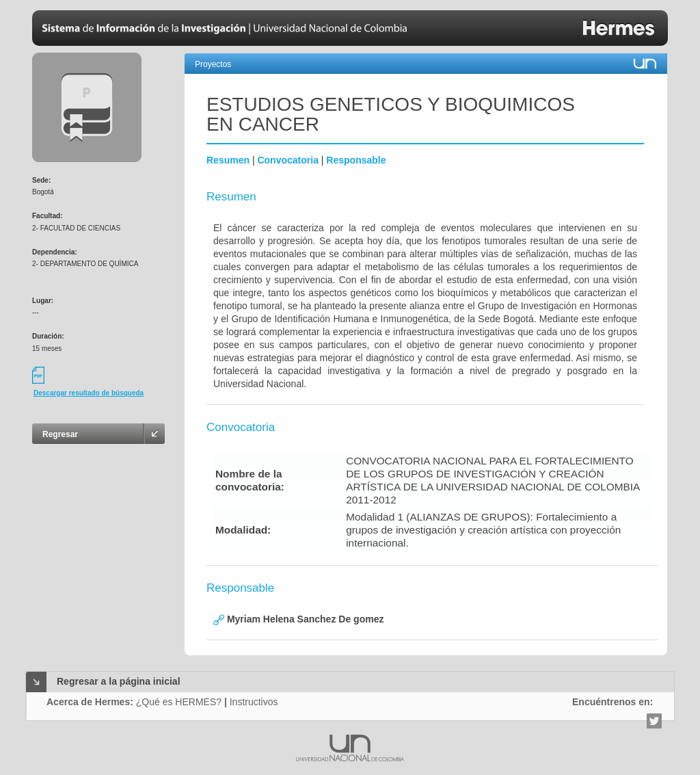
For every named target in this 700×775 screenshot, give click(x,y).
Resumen (228, 160)
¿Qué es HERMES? (179, 702)
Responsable (356, 160)
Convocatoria (287, 160)
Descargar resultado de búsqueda (89, 393)
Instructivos (254, 702)
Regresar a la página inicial (119, 681)
